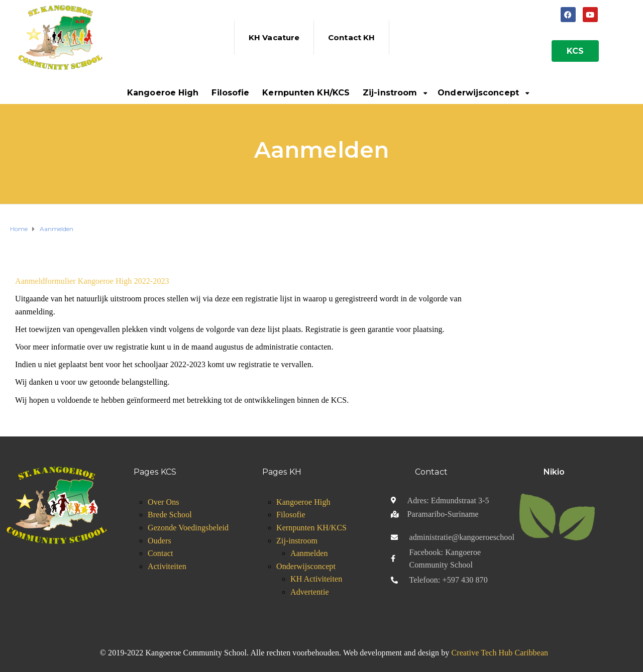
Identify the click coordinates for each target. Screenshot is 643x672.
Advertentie (310, 592)
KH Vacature (274, 37)
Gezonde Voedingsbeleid (188, 528)
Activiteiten (167, 566)
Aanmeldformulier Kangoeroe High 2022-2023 (92, 281)
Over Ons (164, 502)
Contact (160, 553)
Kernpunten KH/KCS (306, 93)
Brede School (170, 515)
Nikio (554, 472)
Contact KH (351, 37)
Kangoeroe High (163, 93)
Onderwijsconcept (478, 93)
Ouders (159, 541)
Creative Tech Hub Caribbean (500, 653)
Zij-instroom (390, 93)
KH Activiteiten (316, 579)
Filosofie (230, 93)
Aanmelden (309, 553)
